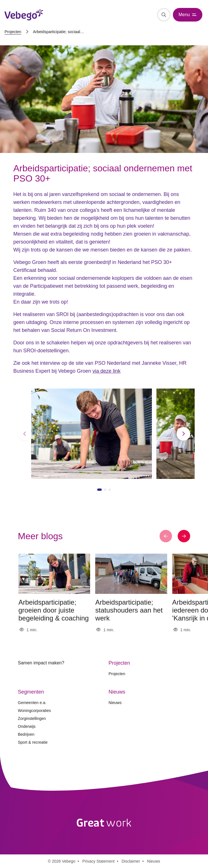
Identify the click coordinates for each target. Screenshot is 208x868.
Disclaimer (131, 861)
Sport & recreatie (33, 742)
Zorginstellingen (32, 718)
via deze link (106, 371)
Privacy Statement (99, 861)
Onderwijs (27, 726)
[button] (25, 434)
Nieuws (115, 703)
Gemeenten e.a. (32, 703)
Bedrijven (26, 734)
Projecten (13, 32)
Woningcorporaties (34, 711)
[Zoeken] (164, 15)
